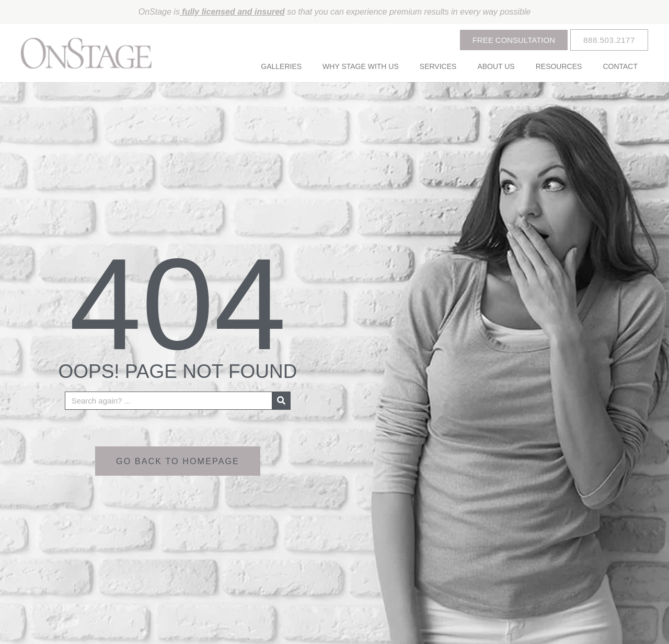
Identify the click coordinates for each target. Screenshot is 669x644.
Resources (559, 66)
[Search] (281, 400)
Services (438, 66)
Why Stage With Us (361, 66)
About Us (496, 66)
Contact (620, 66)
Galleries (281, 66)
